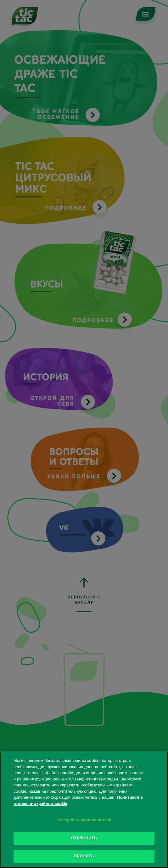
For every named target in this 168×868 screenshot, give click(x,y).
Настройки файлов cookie (84, 820)
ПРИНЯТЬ (84, 856)
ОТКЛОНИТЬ (84, 838)
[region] (84, 810)
